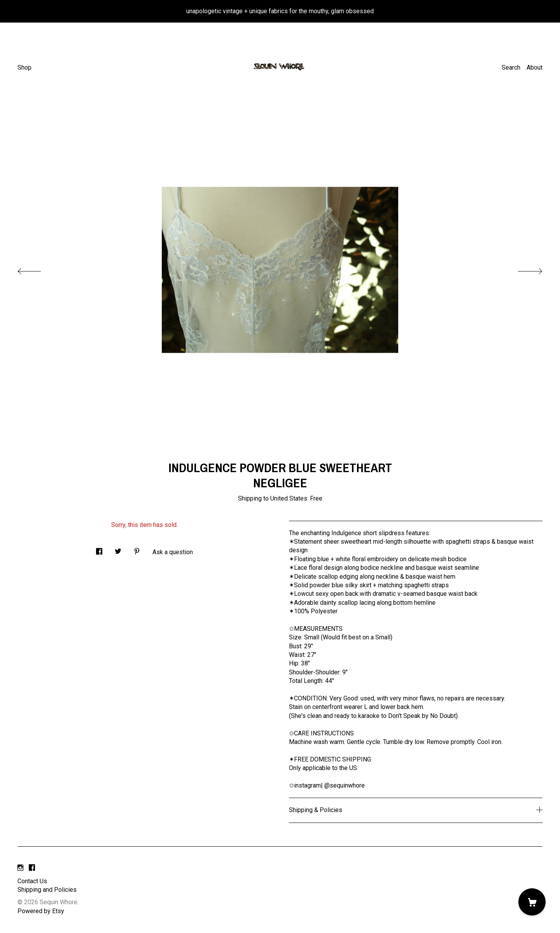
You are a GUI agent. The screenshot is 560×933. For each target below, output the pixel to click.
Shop (24, 67)
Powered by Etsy (41, 911)
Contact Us (32, 881)
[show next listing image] (523, 269)
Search (511, 67)
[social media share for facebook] (99, 549)
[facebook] (32, 868)
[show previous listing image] (37, 269)
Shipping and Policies (47, 890)
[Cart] (532, 902)
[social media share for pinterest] (137, 549)
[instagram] (20, 868)
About (535, 67)
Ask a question (173, 552)
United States (289, 498)
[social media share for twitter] (118, 549)
